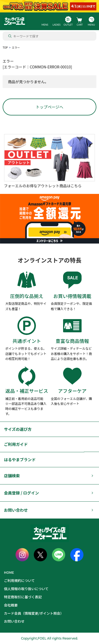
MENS (45, 25)
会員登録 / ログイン (22, 493)
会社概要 (11, 605)
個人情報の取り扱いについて (26, 589)
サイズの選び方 (18, 429)
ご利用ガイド (16, 444)
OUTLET (68, 25)
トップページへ (49, 107)
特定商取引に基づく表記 (23, 597)
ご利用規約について (19, 580)
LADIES (56, 25)
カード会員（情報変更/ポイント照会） (34, 613)
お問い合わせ (16, 510)
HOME (9, 572)
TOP (5, 47)
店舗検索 (12, 476)
